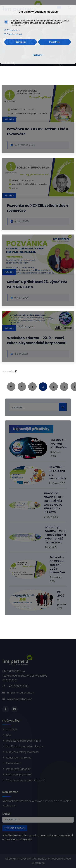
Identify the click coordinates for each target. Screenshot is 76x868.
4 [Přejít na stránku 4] (64, 387)
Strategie (12, 729)
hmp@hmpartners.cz (20, 693)
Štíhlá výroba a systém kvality (25, 746)
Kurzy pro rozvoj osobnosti (22, 752)
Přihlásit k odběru (15, 828)
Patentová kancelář (18, 769)
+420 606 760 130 (18, 686)
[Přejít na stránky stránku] (22, 387)
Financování (14, 763)
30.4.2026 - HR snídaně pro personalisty (58, 473)
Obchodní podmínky (19, 775)
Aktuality (9, 119)
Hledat (63, 407)
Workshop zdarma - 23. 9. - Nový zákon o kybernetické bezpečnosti (37, 340)
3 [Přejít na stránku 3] (54, 387)
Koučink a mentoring (19, 758)
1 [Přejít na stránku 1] (32, 387)
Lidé (9, 735)
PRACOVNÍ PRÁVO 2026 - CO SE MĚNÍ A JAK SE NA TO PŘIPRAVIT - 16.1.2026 (53, 503)
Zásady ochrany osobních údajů (26, 780)
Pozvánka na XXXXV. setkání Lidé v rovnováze (57, 565)
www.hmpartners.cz (20, 699)
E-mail (6, 814)
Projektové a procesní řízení (24, 741)
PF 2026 (61, 594)
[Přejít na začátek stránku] (11, 387)
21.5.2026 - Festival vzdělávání (59, 444)
